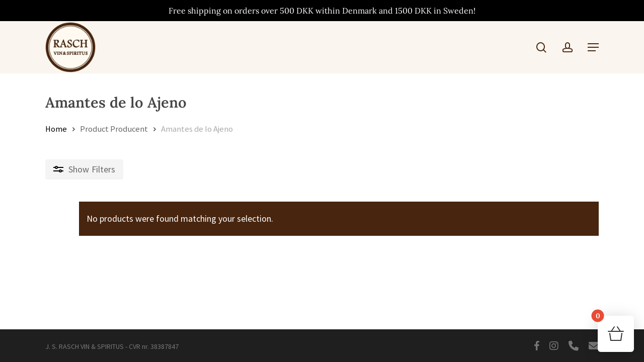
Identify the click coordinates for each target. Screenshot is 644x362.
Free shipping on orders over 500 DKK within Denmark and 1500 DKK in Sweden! (322, 11)
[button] (593, 47)
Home (56, 129)
